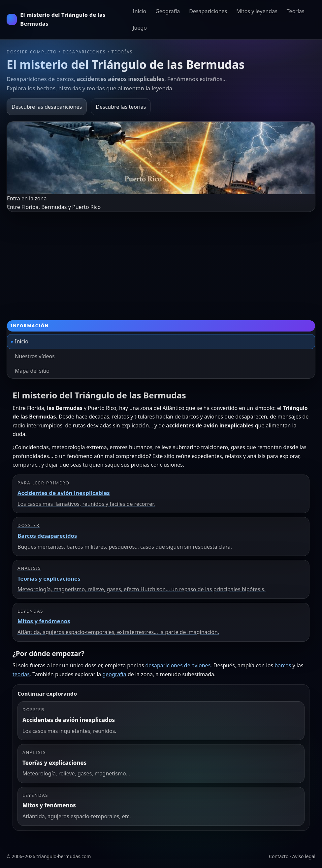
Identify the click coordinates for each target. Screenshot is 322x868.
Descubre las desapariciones (47, 107)
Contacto (279, 856)
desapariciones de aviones (178, 665)
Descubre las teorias (121, 107)
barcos (283, 665)
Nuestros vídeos (35, 356)
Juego (140, 28)
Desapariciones (208, 11)
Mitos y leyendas (257, 11)
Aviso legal (304, 856)
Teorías (296, 11)
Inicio (139, 11)
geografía (114, 674)
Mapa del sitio (32, 371)
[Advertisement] (161, 261)
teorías (21, 674)
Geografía (168, 11)
